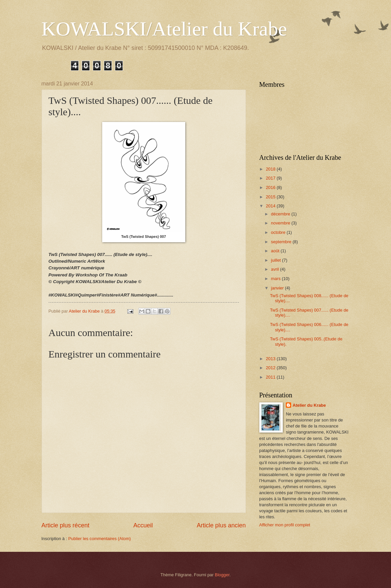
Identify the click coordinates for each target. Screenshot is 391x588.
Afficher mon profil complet (285, 525)
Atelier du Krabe (309, 405)
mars (276, 279)
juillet (277, 260)
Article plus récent (66, 525)
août (276, 251)
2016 (271, 187)
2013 (271, 359)
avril (276, 269)
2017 (271, 178)
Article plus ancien (221, 525)
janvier (278, 288)
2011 (271, 377)
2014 (271, 206)
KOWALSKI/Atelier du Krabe (164, 29)
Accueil (143, 525)
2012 (271, 368)
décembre (281, 214)
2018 (271, 169)
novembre (281, 223)
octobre (279, 232)
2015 (271, 197)
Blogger (222, 575)
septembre (282, 242)
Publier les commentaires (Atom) (100, 539)
